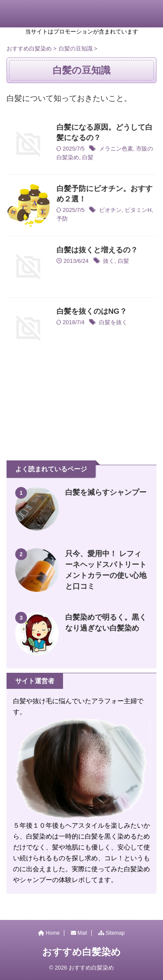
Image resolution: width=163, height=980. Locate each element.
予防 (62, 219)
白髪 (88, 157)
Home (49, 933)
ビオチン (110, 210)
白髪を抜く (113, 322)
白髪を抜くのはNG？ (92, 311)
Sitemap (111, 933)
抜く (109, 261)
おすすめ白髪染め (81, 952)
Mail (79, 933)
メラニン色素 (116, 149)
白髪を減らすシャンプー (106, 492)
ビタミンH (138, 210)
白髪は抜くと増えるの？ (97, 250)
